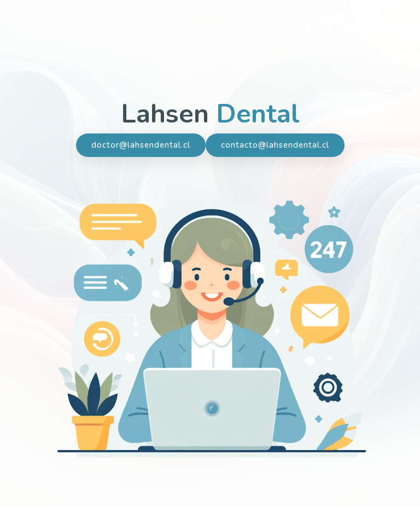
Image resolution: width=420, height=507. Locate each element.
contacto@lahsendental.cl (275, 145)
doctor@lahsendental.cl (141, 145)
